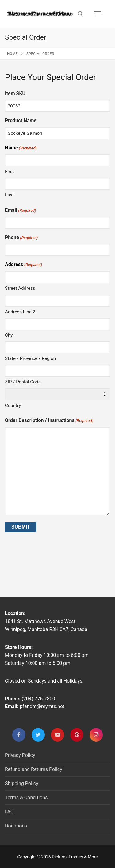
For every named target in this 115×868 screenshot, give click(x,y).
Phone (21, 238)
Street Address (20, 288)
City (9, 335)
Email (20, 210)
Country (13, 405)
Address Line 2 (20, 312)
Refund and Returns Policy (34, 769)
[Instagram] (96, 735)
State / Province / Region (30, 358)
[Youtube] (57, 735)
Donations (16, 826)
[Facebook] (19, 735)
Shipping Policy (22, 783)
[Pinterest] (77, 735)
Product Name (21, 120)
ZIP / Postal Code (23, 382)
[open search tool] (80, 14)
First (10, 172)
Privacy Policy (20, 755)
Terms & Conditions (26, 798)
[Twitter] (38, 735)
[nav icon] (98, 14)
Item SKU (15, 93)
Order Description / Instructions (49, 421)
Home (12, 54)
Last (9, 195)
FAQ (9, 812)
